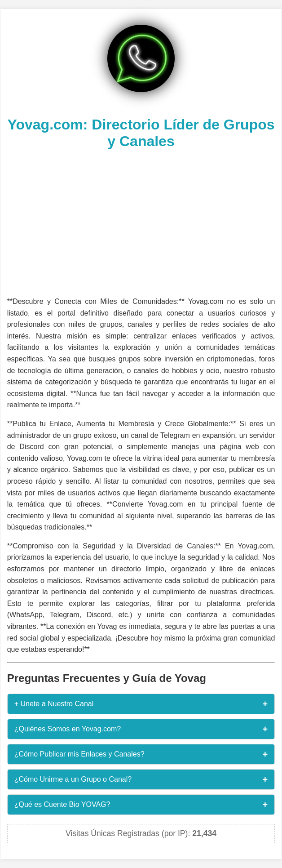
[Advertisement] (141, 222)
